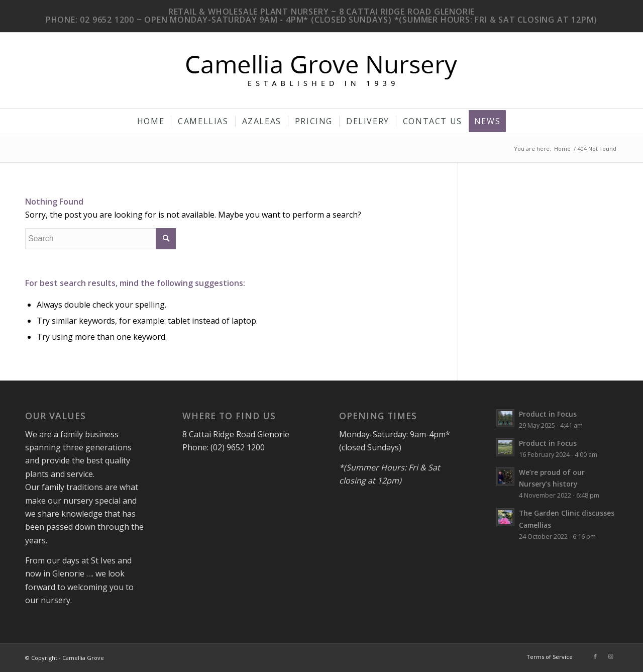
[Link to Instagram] (610, 656)
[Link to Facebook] (595, 656)
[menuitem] (151, 121)
